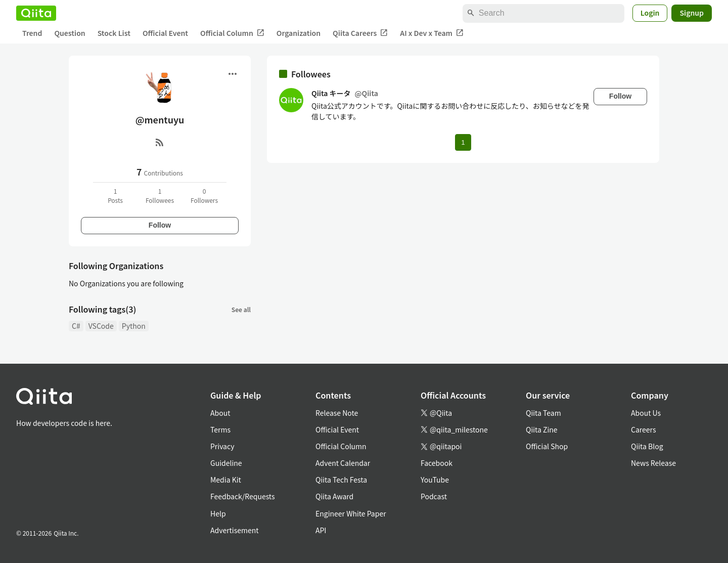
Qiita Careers (360, 33)
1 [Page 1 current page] (463, 142)
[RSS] (160, 142)
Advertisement (235, 530)
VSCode (101, 326)
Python (134, 326)
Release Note (337, 413)
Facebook (437, 463)
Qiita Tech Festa (341, 480)
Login (650, 13)
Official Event (165, 33)
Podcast (434, 496)
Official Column (232, 33)
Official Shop (547, 446)
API (321, 530)
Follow (160, 225)
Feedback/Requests (243, 496)
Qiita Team (543, 413)
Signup (692, 13)
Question (70, 33)
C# (76, 326)
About (220, 413)
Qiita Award (334, 496)
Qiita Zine (542, 429)
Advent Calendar (343, 463)
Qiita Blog (647, 446)
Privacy (222, 446)
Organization (299, 33)
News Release (653, 463)
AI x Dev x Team (432, 33)
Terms (220, 429)
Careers (643, 429)
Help (218, 513)
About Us (646, 413)
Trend (32, 33)
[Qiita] (36, 13)
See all (241, 309)
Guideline (226, 463)
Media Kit (226, 480)
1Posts (115, 196)
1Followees (160, 196)
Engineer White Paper (351, 513)
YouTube (435, 480)
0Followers (204, 196)
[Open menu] (233, 74)
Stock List (114, 33)
